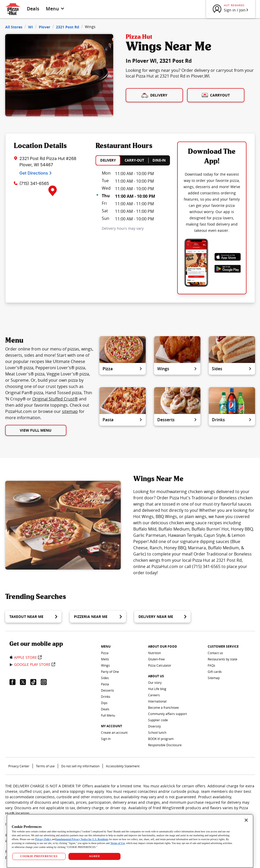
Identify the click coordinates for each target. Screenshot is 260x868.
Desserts (177, 420)
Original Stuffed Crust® (55, 399)
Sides (232, 369)
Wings (177, 369)
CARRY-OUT (134, 160)
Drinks (232, 420)
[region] (130, 841)
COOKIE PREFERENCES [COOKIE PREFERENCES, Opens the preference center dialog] (39, 856)
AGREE (94, 856)
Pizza (123, 369)
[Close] (246, 820)
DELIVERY (108, 160)
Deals (33, 9)
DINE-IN (159, 160)
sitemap (70, 411)
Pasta (123, 420)
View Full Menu (36, 430)
